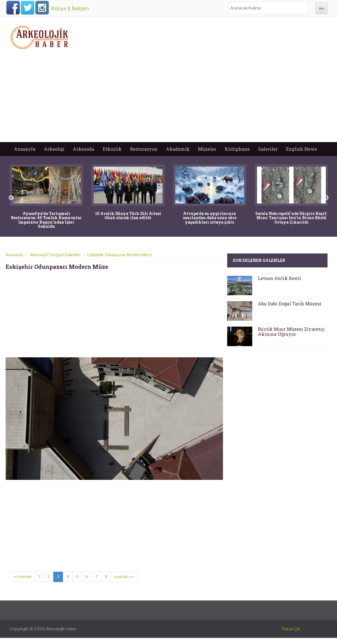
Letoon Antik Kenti (280, 278)
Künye (59, 8)
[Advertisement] (169, 100)
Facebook (13, 8)
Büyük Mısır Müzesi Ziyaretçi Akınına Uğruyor (291, 331)
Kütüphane (237, 149)
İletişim (80, 8)
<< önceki (22, 577)
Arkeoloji (54, 149)
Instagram (42, 8)
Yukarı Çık (291, 629)
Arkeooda (83, 149)
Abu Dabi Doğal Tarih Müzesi (290, 304)
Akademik (178, 149)
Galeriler (268, 149)
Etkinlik (112, 149)
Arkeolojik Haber (61, 629)
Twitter (28, 8)
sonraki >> (124, 577)
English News (301, 149)
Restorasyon (144, 149)
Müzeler (207, 149)
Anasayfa (25, 149)
